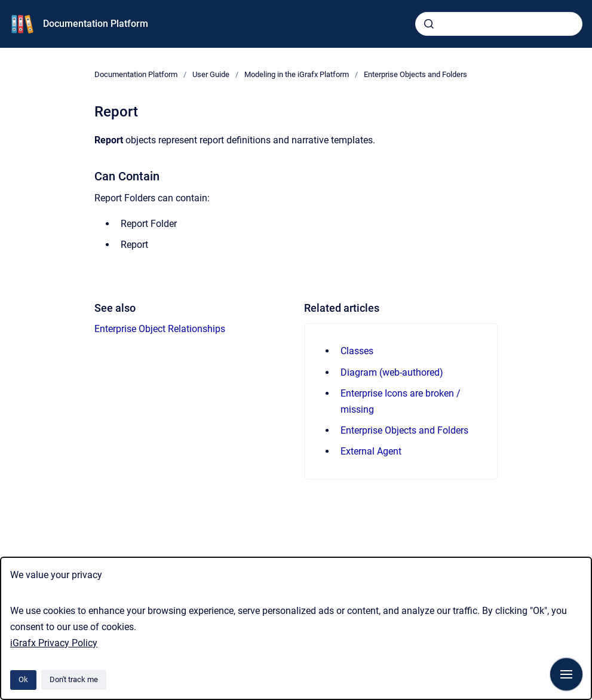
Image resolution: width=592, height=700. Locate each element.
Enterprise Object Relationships (160, 329)
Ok (23, 679)
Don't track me (74, 679)
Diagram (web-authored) (392, 372)
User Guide (211, 74)
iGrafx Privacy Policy (54, 643)
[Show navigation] (566, 674)
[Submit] (429, 24)
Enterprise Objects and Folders (415, 74)
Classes (357, 351)
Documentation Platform (96, 24)
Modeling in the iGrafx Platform (297, 74)
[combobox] (499, 24)
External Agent (371, 451)
